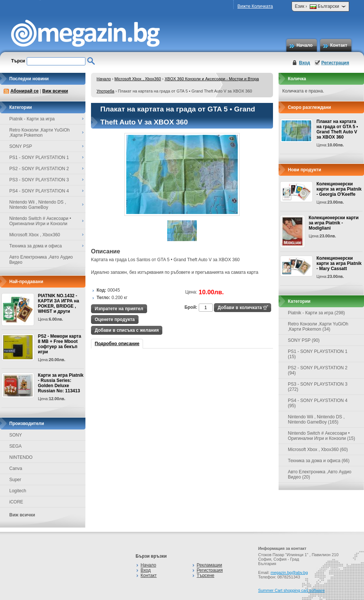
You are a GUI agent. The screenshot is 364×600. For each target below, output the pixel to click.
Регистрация (335, 63)
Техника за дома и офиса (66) (319, 461)
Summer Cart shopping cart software (291, 590)
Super (15, 480)
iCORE (16, 502)
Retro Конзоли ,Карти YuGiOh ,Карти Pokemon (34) (318, 327)
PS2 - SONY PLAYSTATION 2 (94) (318, 370)
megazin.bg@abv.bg (289, 573)
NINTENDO (21, 457)
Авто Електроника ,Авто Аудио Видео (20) (320, 474)
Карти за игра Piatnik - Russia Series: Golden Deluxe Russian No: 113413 (61, 383)
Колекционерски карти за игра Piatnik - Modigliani (334, 223)
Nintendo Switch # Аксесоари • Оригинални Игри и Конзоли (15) (321, 436)
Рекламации (209, 565)
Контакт (339, 45)
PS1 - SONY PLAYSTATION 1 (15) (318, 354)
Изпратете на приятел (119, 309)
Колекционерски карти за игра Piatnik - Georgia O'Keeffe (339, 189)
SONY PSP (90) (304, 340)
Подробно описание (117, 344)
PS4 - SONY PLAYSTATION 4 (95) (318, 403)
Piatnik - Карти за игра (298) (316, 313)
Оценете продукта (115, 320)
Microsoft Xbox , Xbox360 (138, 79)
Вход (305, 63)
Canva (16, 468)
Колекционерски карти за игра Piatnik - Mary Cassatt (339, 263)
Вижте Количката (255, 6)
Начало (304, 45)
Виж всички (55, 91)
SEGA (15, 446)
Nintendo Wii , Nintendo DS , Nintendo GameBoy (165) (316, 419)
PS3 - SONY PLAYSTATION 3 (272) (318, 387)
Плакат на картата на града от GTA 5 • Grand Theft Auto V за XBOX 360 (337, 129)
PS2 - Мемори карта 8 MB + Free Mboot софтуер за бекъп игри (59, 344)
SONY (16, 435)
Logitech (18, 491)
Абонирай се (25, 91)
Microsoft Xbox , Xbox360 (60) (318, 450)
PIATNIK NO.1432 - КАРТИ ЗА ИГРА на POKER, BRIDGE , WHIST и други (58, 304)
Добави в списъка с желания (127, 330)
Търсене (206, 575)
